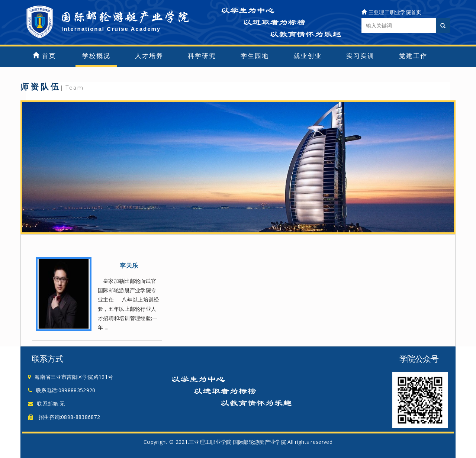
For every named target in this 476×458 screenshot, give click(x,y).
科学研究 (202, 56)
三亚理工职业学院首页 (392, 12)
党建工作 (413, 56)
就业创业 (308, 56)
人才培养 (149, 56)
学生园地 (255, 56)
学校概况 (96, 56)
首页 (44, 56)
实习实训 (360, 56)
